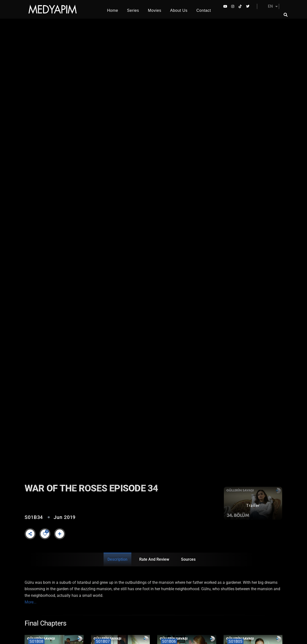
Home (113, 10)
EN (273, 6)
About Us (179, 10)
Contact (204, 10)
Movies (154, 10)
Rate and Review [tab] (154, 559)
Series (133, 10)
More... (31, 602)
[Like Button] (45, 534)
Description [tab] (117, 559)
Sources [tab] (188, 559)
